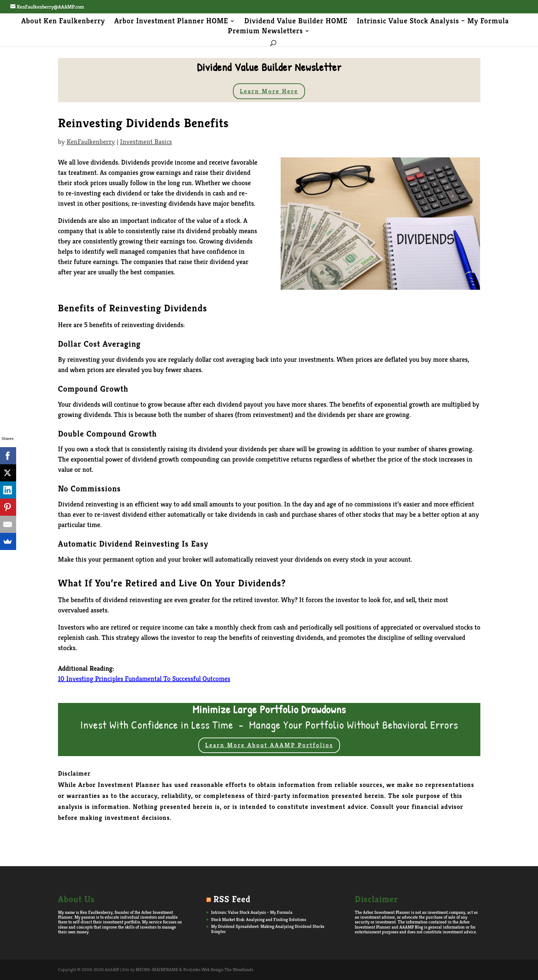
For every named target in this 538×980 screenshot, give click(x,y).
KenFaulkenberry (91, 142)
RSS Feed (232, 899)
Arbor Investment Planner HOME (171, 22)
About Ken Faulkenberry (63, 22)
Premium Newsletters (265, 32)
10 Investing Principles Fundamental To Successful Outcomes (144, 679)
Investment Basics (146, 142)
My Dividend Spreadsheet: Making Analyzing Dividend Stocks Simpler (268, 929)
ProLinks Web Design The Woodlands (218, 970)
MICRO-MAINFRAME (157, 970)
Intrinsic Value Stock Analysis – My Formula (433, 22)
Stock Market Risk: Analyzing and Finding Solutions (259, 919)
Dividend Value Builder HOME (296, 22)
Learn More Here (269, 91)
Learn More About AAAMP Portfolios (269, 745)
